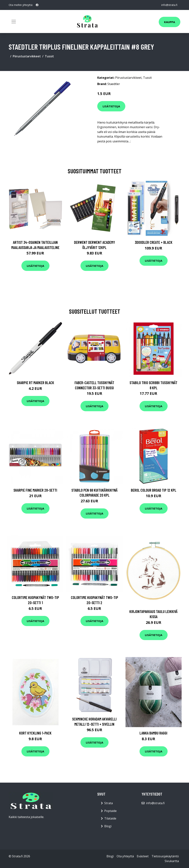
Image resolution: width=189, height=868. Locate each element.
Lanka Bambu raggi (153, 733)
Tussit (49, 56)
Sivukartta (172, 861)
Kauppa (170, 22)
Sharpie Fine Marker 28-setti (35, 490)
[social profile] (37, 5)
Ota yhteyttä (125, 856)
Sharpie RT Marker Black (35, 383)
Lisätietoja (111, 106)
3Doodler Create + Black (154, 242)
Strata (109, 803)
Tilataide (110, 818)
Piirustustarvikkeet (27, 56)
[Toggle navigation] (14, 22)
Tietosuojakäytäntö (165, 856)
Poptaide (110, 811)
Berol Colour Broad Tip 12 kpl (154, 490)
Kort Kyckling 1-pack (35, 733)
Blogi (108, 826)
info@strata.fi (169, 5)
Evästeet (143, 856)
